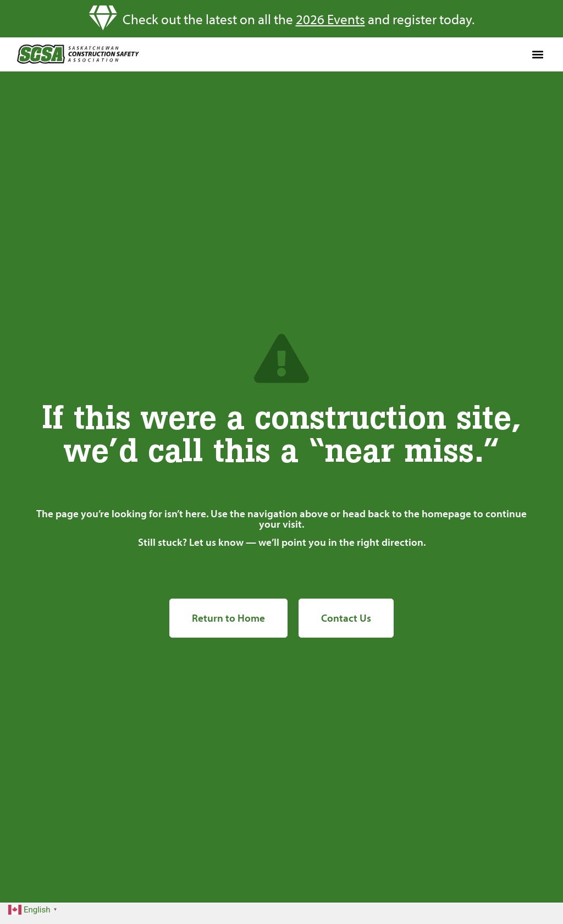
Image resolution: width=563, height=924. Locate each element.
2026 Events (330, 19)
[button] (537, 54)
